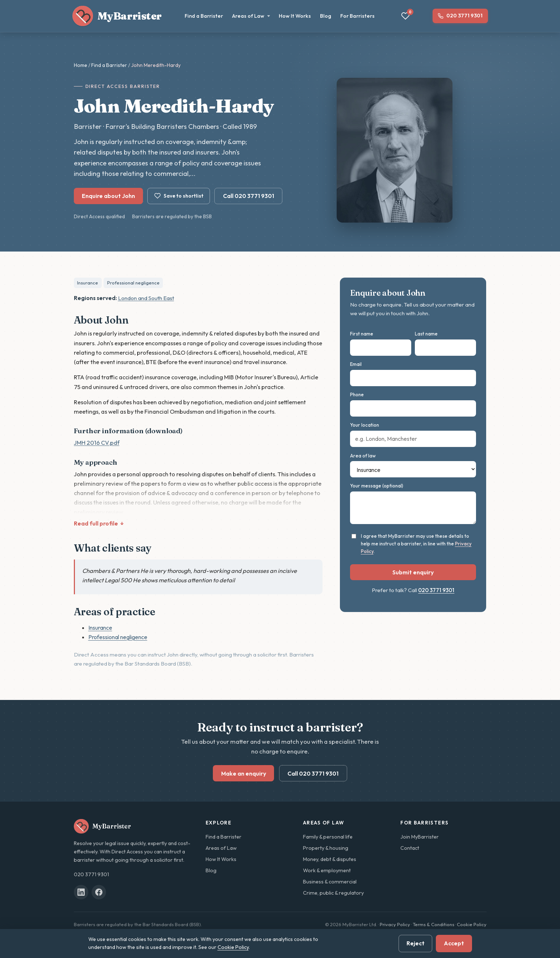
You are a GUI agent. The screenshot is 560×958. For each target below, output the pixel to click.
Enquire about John (108, 196)
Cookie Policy (472, 924)
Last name (426, 334)
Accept (454, 943)
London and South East (146, 298)
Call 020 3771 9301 (249, 196)
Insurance (88, 283)
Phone (357, 394)
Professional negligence (133, 283)
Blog (326, 16)
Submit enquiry (413, 572)
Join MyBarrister (420, 837)
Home (81, 65)
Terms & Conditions (433, 924)
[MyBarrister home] (117, 16)
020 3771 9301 (464, 16)
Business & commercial (330, 882)
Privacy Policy (395, 924)
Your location (365, 425)
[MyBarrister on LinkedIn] (81, 892)
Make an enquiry (244, 773)
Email (356, 364)
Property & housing (326, 848)
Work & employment (327, 870)
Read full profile (96, 523)
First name (362, 334)
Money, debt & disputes (330, 859)
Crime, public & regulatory (333, 893)
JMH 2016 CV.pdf (97, 443)
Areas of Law (251, 16)
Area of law (363, 456)
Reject (416, 943)
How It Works (295, 16)
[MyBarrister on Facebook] (99, 892)
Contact (410, 848)
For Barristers (357, 16)
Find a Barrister (204, 16)
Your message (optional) (377, 486)
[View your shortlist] (405, 16)
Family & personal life (328, 837)
